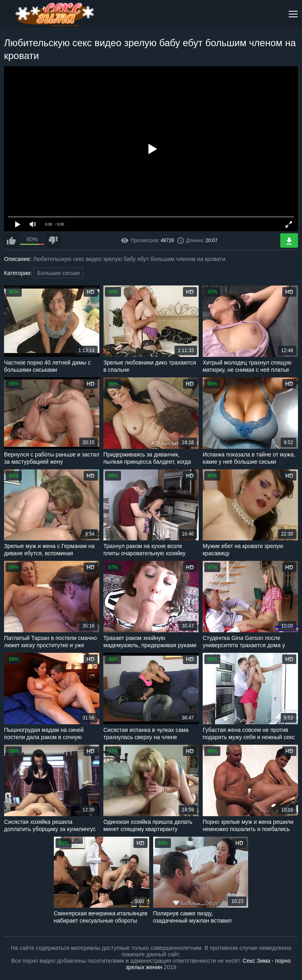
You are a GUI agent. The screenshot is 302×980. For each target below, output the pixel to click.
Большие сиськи (58, 273)
